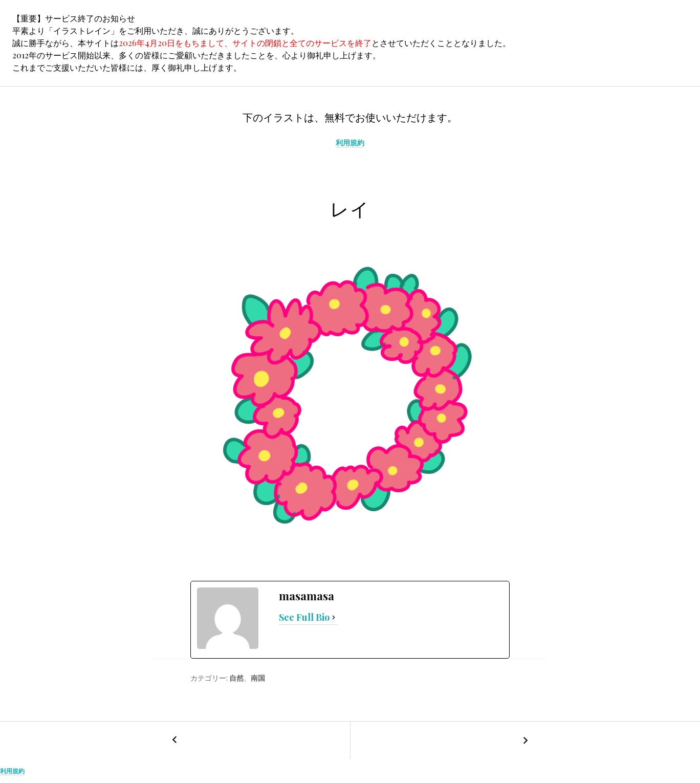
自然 (236, 678)
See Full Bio (304, 617)
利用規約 (350, 143)
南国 (258, 678)
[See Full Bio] (334, 618)
